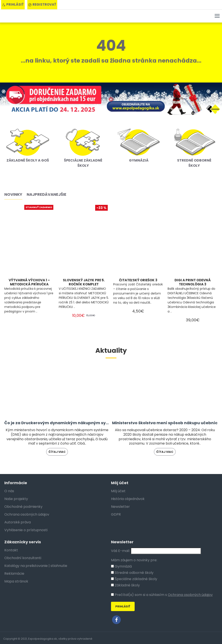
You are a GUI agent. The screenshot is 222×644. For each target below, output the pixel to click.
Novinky (13, 195)
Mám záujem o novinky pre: (134, 560)
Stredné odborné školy (132, 573)
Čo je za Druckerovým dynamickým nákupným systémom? (57, 423)
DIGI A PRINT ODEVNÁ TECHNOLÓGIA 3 (193, 282)
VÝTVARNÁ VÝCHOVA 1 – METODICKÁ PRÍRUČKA (29, 282)
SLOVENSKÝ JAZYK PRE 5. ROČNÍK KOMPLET (84, 282)
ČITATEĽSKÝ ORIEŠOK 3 (138, 280)
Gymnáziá (121, 566)
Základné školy (125, 585)
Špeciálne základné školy (134, 579)
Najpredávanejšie (47, 195)
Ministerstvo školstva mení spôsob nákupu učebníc (165, 423)
